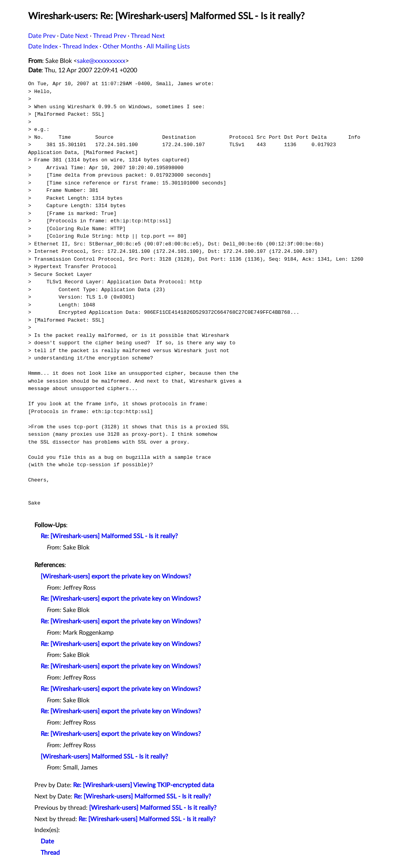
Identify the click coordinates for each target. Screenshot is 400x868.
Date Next (74, 36)
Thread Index (80, 47)
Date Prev (42, 36)
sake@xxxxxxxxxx (101, 61)
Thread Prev (110, 36)
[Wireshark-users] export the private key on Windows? (116, 576)
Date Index (43, 47)
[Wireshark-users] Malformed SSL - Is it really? (104, 757)
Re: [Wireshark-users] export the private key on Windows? (121, 599)
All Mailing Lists (168, 47)
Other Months (122, 47)
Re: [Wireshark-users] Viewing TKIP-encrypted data (144, 785)
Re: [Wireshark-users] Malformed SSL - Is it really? (109, 536)
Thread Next (148, 36)
